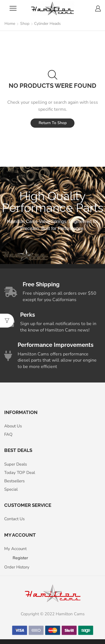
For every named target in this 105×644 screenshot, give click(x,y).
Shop (25, 24)
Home (10, 24)
